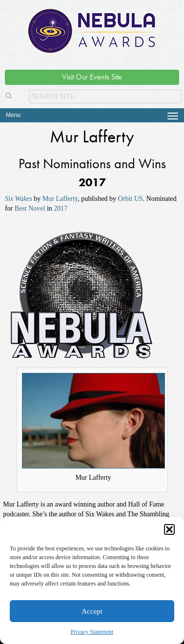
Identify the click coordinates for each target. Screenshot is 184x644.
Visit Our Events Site (92, 77)
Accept (92, 611)
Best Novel (30, 208)
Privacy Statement (92, 632)
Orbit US (131, 199)
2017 (61, 208)
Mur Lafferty (60, 199)
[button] (169, 529)
